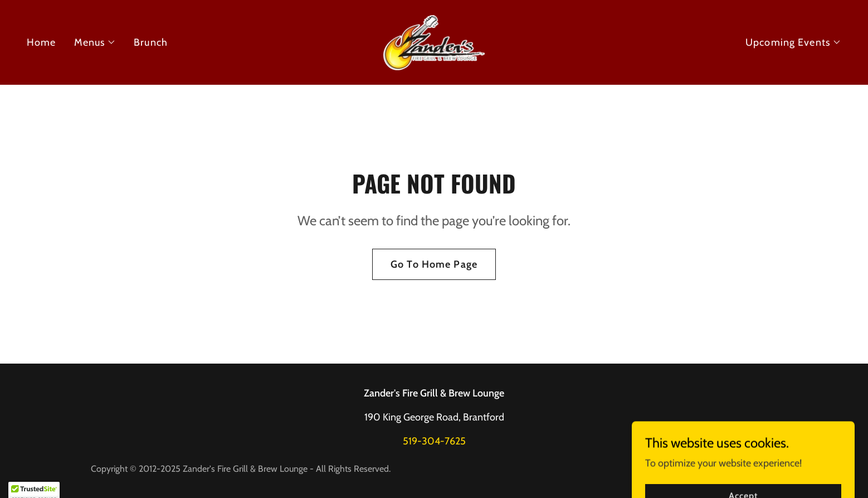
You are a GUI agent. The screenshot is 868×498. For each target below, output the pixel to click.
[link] (434, 41)
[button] (95, 42)
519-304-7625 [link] (434, 441)
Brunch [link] (151, 42)
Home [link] (42, 42)
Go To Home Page (434, 264)
